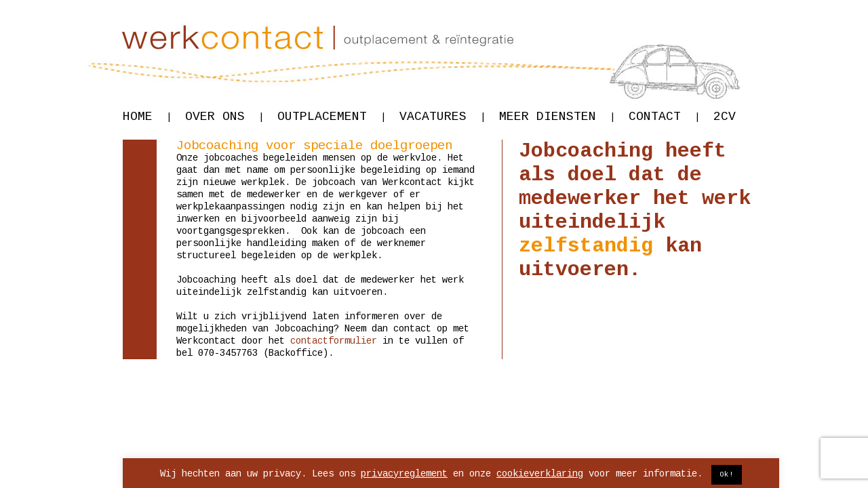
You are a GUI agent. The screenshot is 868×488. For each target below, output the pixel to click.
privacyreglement (404, 474)
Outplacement (332, 117)
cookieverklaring (540, 474)
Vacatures (442, 117)
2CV (725, 117)
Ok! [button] (727, 474)
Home (147, 117)
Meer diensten (557, 117)
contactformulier (334, 341)
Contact (664, 117)
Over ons (224, 117)
